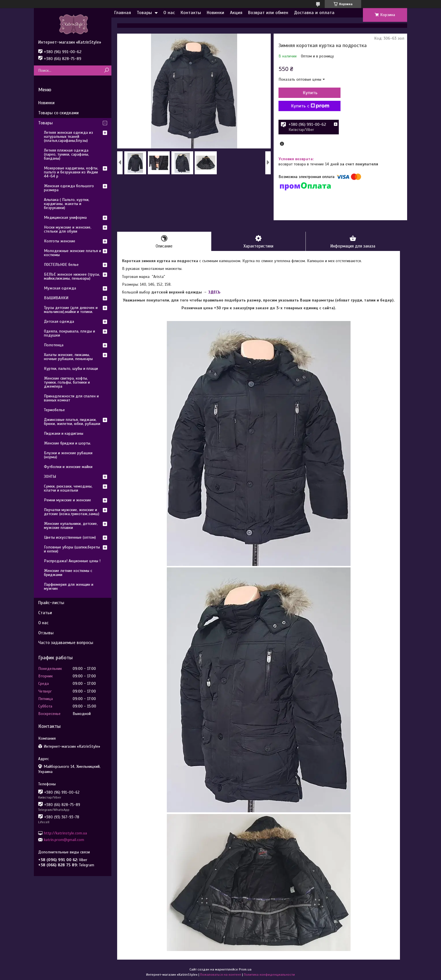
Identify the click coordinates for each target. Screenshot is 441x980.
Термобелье (54, 410)
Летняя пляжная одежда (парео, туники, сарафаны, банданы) (66, 154)
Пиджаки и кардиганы (64, 433)
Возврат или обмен (268, 13)
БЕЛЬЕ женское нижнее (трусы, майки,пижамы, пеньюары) (72, 276)
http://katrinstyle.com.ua (65, 833)
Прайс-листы (51, 603)
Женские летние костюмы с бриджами (68, 573)
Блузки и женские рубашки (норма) (68, 455)
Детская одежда (59, 321)
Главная (123, 13)
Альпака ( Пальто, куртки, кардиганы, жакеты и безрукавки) (67, 204)
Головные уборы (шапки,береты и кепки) (72, 549)
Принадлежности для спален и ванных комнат (71, 398)
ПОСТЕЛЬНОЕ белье (61, 265)
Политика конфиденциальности (269, 975)
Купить (309, 93)
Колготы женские (60, 241)
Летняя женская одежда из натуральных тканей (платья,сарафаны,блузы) (68, 137)
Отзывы (46, 633)
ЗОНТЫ (50, 477)
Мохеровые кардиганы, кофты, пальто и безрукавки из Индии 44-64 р (71, 172)
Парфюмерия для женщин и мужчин (69, 586)
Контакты (191, 13)
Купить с (309, 106)
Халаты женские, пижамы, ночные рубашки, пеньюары (68, 357)
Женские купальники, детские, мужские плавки (71, 526)
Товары (144, 13)
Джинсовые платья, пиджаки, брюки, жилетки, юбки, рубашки (72, 422)
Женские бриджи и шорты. (67, 443)
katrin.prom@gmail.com (64, 840)
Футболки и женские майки (68, 467)
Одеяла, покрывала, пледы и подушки (69, 333)
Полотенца (54, 345)
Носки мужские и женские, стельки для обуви (68, 229)
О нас (169, 13)
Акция (236, 13)
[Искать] (106, 70)
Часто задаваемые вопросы (66, 643)
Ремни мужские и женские (67, 500)
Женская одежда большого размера (69, 188)
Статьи (45, 613)
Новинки (215, 13)
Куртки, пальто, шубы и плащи (71, 369)
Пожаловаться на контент (221, 975)
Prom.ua (245, 969)
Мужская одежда (60, 288)
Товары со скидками (58, 113)
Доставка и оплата (314, 13)
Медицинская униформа (65, 218)
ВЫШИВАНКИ (56, 298)
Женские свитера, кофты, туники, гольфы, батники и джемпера (67, 382)
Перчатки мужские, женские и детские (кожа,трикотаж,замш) (72, 512)
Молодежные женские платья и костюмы (72, 253)
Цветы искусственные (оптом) (70, 537)
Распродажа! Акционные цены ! (72, 561)
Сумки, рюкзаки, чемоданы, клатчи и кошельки (68, 488)
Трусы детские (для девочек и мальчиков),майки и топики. (71, 310)
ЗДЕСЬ (214, 292)
